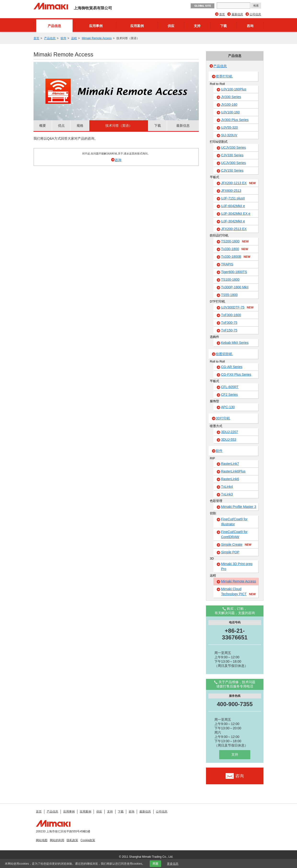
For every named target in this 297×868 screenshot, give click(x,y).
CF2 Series (229, 395)
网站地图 (42, 840)
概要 (43, 126)
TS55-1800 (229, 295)
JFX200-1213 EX (238, 183)
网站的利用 (57, 840)
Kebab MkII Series (235, 343)
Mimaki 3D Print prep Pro (237, 566)
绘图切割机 (224, 354)
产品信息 (54, 26)
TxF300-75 (229, 323)
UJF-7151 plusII (233, 198)
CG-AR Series (232, 367)
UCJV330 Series (234, 148)
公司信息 (255, 14)
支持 (197, 26)
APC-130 (228, 407)
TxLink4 (227, 487)
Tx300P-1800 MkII (235, 287)
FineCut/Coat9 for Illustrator (234, 522)
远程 (74, 38)
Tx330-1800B (236, 257)
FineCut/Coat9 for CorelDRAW (234, 534)
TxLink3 (227, 494)
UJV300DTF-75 (237, 308)
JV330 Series (231, 97)
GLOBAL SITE (203, 6)
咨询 (250, 26)
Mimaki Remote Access (97, 38)
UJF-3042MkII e (233, 221)
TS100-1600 (230, 280)
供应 (171, 26)
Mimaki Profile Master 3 (239, 507)
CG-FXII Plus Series (236, 374)
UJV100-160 (230, 112)
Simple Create (236, 545)
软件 (63, 38)
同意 (155, 864)
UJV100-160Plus (234, 89)
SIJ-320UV (229, 135)
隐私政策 (72, 840)
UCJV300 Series (234, 163)
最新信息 (237, 14)
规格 (80, 126)
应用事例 (96, 26)
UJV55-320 (229, 127)
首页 (222, 14)
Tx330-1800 (235, 249)
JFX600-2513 (231, 191)
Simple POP (230, 552)
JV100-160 (229, 104)
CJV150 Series (232, 170)
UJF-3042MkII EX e (236, 214)
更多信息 (173, 864)
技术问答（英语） (119, 126)
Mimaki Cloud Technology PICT (238, 592)
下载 (223, 26)
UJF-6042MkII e (233, 206)
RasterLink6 (230, 479)
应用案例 (137, 26)
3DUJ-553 (229, 439)
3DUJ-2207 (230, 432)
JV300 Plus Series (235, 120)
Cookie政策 (88, 840)
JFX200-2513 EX (234, 229)
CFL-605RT (230, 387)
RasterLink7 (230, 464)
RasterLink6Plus (233, 471)
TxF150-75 (229, 330)
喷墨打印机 (224, 76)
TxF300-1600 (231, 315)
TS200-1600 (235, 242)
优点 (61, 126)
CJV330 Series (232, 155)
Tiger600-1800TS (234, 272)
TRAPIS (227, 264)
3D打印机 (223, 418)
